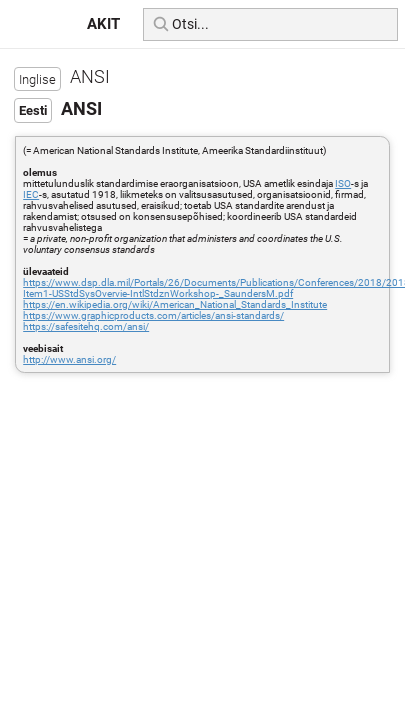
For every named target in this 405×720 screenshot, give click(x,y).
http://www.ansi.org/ (69, 359)
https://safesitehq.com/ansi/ (86, 326)
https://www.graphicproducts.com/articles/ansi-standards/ (153, 315)
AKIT (103, 24)
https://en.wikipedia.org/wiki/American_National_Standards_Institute (175, 304)
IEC (31, 194)
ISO (343, 183)
